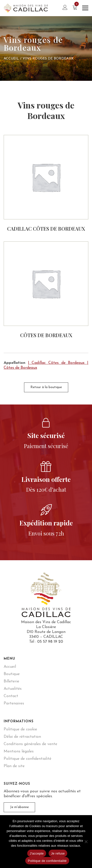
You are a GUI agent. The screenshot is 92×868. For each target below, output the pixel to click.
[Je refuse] (86, 842)
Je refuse (58, 853)
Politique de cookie (20, 729)
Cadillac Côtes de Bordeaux (46, 229)
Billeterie (11, 681)
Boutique (12, 674)
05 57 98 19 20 (50, 642)
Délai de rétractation (22, 737)
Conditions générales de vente (30, 744)
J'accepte (37, 853)
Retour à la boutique (46, 387)
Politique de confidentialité (27, 759)
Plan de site (14, 766)
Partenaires (14, 703)
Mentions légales (19, 751)
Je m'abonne (19, 807)
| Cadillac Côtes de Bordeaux (56, 363)
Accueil (11, 59)
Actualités (13, 689)
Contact (11, 696)
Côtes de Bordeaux (46, 335)
